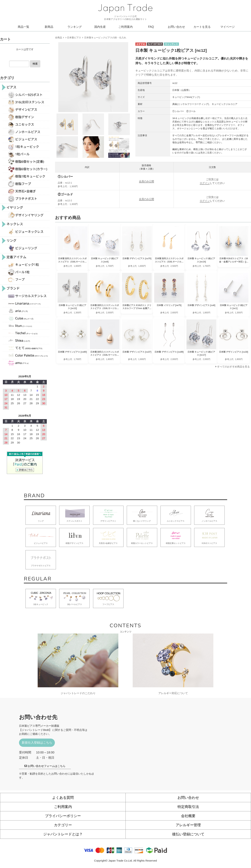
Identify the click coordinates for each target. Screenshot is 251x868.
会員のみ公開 (146, 181)
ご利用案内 (126, 27)
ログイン (205, 183)
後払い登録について (188, 834)
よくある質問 (63, 798)
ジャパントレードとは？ (63, 834)
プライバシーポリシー (63, 816)
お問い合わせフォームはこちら (45, 766)
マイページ (228, 27)
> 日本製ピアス (73, 38)
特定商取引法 (188, 807)
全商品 (59, 38)
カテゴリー (63, 825)
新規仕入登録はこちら (37, 743)
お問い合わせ (176, 27)
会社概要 (188, 816)
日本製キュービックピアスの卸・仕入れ (105, 38)
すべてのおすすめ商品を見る (233, 367)
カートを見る (202, 27)
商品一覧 (23, 27)
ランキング (75, 27)
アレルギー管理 (188, 825)
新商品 (49, 27)
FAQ (151, 27)
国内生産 (100, 27)
